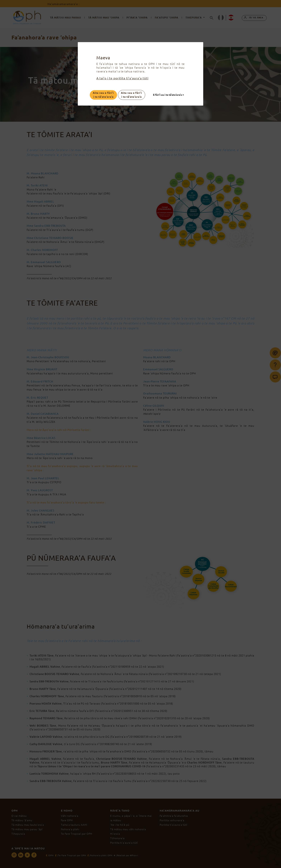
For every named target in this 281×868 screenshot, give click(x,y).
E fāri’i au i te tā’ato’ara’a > (169, 95)
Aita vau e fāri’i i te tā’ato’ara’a (103, 95)
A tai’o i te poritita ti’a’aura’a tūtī (122, 78)
